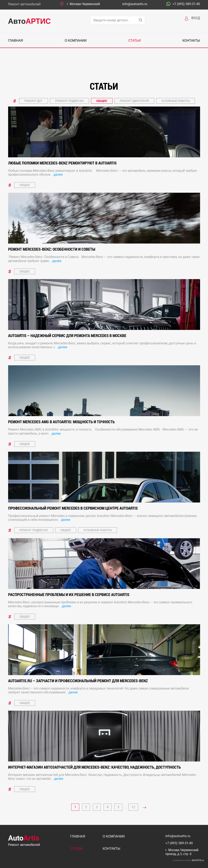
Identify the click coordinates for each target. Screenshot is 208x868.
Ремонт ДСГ (34, 101)
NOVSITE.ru (198, 860)
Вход (196, 18)
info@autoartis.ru (135, 4)
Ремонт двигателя (134, 101)
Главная (16, 41)
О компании (76, 41)
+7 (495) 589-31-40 (183, 4)
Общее (102, 101)
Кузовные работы (176, 101)
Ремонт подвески (69, 101)
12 (133, 807)
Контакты (191, 41)
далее (58, 174)
